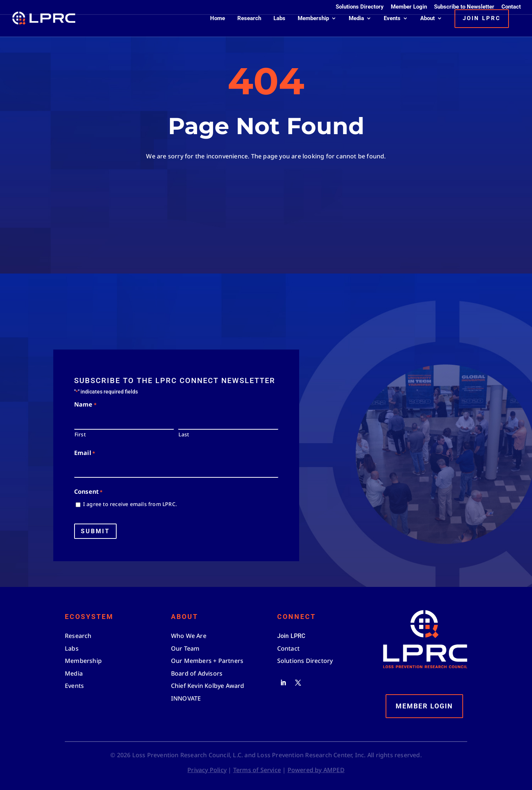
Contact (511, 7)
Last (184, 434)
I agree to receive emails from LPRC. (130, 504)
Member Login (409, 7)
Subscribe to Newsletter (464, 7)
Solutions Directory (360, 7)
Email (85, 453)
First (80, 434)
